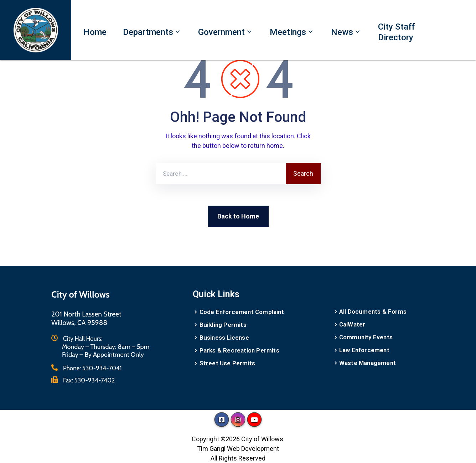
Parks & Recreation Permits (239, 350)
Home (95, 32)
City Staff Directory (396, 32)
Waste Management (368, 363)
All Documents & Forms (373, 312)
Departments (152, 32)
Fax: (89, 380)
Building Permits (223, 325)
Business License (224, 338)
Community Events (366, 337)
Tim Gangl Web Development (238, 449)
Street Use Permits (227, 363)
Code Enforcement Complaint (242, 312)
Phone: (92, 368)
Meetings (292, 32)
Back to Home (238, 216)
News (346, 32)
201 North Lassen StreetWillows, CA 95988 (86, 318)
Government (226, 32)
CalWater (352, 324)
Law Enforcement (364, 350)
